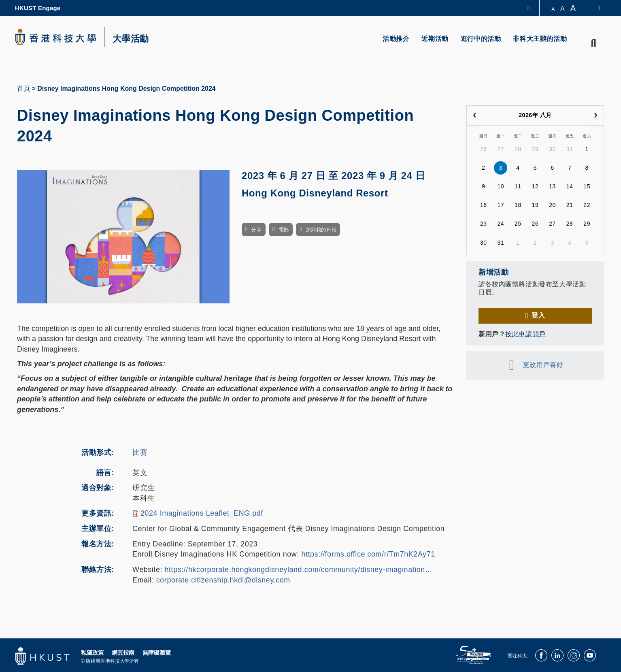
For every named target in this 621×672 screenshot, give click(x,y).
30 (552, 149)
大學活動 (131, 39)
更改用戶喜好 (543, 365)
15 (587, 186)
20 (552, 205)
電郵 (284, 230)
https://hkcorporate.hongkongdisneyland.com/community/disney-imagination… (299, 570)
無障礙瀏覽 (157, 653)
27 (501, 149)
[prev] (475, 115)
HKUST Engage (38, 8)
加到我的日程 (321, 230)
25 (518, 224)
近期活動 (435, 39)
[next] (596, 115)
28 (518, 149)
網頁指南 (123, 653)
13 (552, 186)
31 (570, 149)
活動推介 (396, 39)
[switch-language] (594, 8)
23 (484, 224)
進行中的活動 (481, 39)
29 (535, 149)
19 (535, 205)
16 (484, 205)
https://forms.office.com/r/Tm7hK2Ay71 (368, 554)
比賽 (140, 452)
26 (484, 149)
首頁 (23, 89)
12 (535, 186)
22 (587, 205)
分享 (256, 230)
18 (518, 205)
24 (501, 224)
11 (518, 186)
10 (501, 186)
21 (570, 205)
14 (570, 186)
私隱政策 (92, 653)
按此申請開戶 (525, 334)
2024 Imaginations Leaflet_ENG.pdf (202, 513)
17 (501, 205)
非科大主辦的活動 (540, 39)
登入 (538, 315)
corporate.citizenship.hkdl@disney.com (223, 580)
